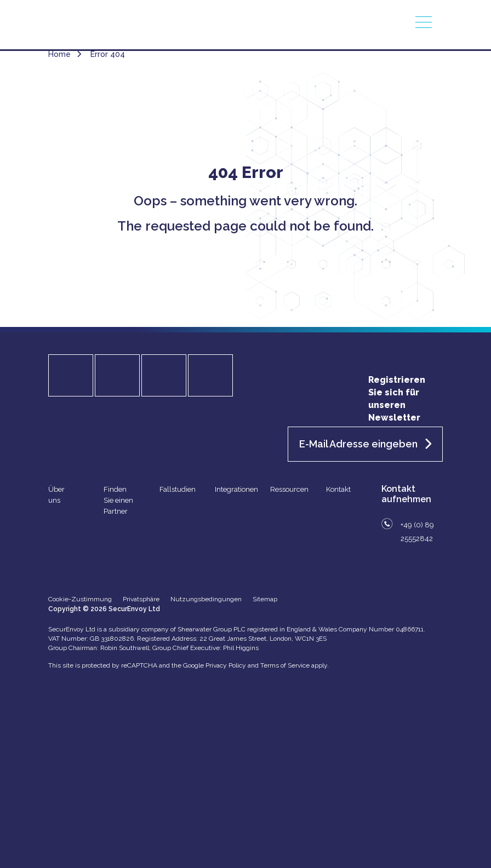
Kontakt (338, 489)
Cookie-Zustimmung (80, 599)
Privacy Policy (226, 665)
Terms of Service (285, 665)
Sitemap (265, 599)
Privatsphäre (141, 599)
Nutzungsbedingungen (206, 599)
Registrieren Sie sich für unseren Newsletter (397, 399)
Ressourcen (289, 489)
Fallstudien (178, 489)
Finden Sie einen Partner (118, 500)
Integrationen (236, 489)
